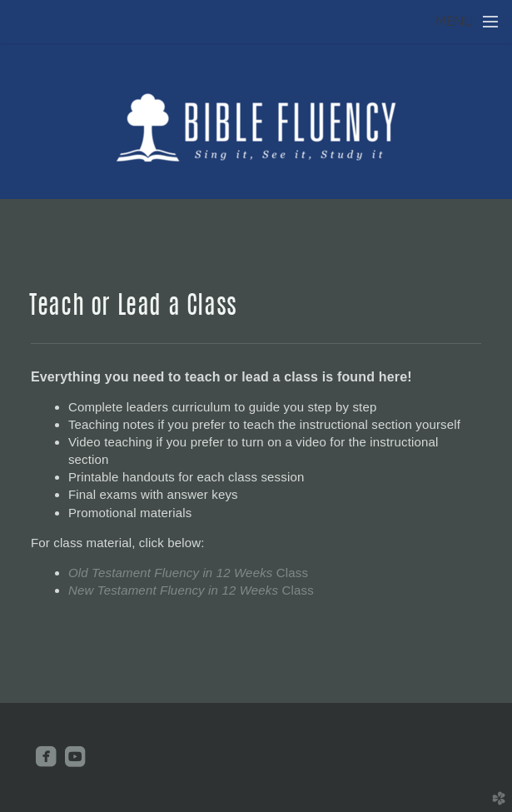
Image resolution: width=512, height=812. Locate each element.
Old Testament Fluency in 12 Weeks (188, 573)
